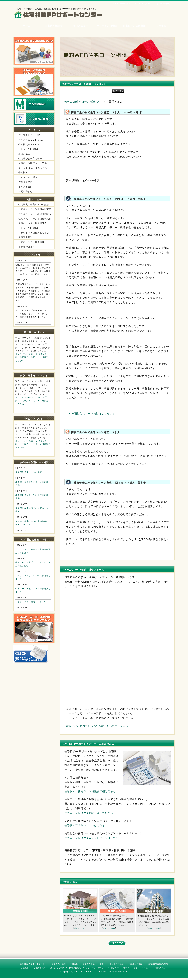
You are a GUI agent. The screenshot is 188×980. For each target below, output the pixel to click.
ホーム (27, 26)
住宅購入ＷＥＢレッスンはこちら (85, 825)
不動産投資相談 (135, 964)
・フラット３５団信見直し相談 (33, 233)
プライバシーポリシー (96, 968)
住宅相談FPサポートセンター (33, 964)
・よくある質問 (24, 187)
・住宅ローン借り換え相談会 (31, 223)
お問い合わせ (163, 4)
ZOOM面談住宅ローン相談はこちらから (91, 414)
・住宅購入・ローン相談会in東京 (34, 209)
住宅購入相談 (89, 964)
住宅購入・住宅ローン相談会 (65, 964)
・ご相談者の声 (24, 182)
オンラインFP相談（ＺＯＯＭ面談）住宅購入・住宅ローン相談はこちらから (33, 357)
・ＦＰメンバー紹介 (27, 177)
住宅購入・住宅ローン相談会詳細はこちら (90, 791)
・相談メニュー (24, 154)
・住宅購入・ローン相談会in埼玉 (34, 214)
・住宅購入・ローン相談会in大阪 (34, 219)
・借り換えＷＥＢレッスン (30, 145)
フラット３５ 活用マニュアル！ (32, 602)
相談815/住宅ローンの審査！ (30, 472)
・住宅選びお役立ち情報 (29, 159)
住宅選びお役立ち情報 (158, 964)
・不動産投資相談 (26, 247)
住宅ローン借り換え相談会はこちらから (89, 813)
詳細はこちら (80, 928)
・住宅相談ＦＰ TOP (28, 135)
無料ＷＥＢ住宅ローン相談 (136, 968)
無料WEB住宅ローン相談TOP (83, 102)
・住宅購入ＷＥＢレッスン (30, 140)
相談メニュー (81, 26)
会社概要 (161, 26)
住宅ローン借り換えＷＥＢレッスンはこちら (91, 838)
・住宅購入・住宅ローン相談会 (33, 204)
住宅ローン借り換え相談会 (112, 964)
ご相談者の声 (39, 968)
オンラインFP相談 (108, 26)
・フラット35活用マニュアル (32, 168)
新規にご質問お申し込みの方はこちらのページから (97, 726)
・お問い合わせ (24, 191)
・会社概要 (22, 173)
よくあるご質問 (142, 4)
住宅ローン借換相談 (134, 26)
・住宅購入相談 (24, 237)
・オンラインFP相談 (27, 149)
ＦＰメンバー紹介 (121, 4)
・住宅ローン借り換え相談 (30, 242)
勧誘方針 (115, 968)
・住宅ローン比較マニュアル (31, 163)
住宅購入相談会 (54, 26)
